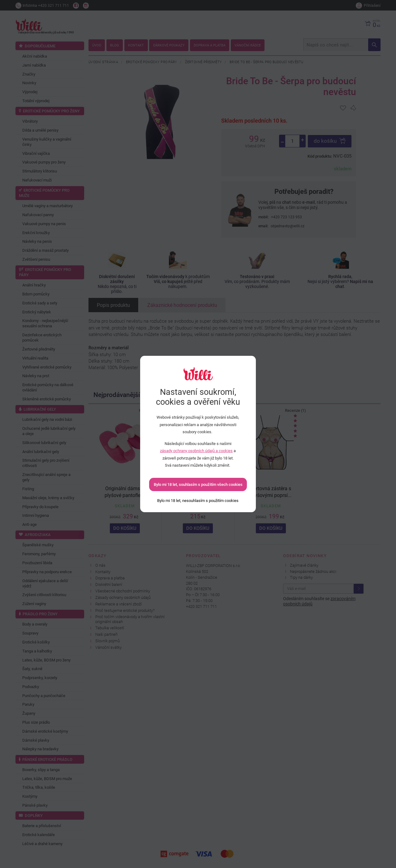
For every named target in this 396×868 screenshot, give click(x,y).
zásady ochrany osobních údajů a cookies (196, 451)
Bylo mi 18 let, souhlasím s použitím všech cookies (198, 484)
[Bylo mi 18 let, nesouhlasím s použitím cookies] (198, 501)
